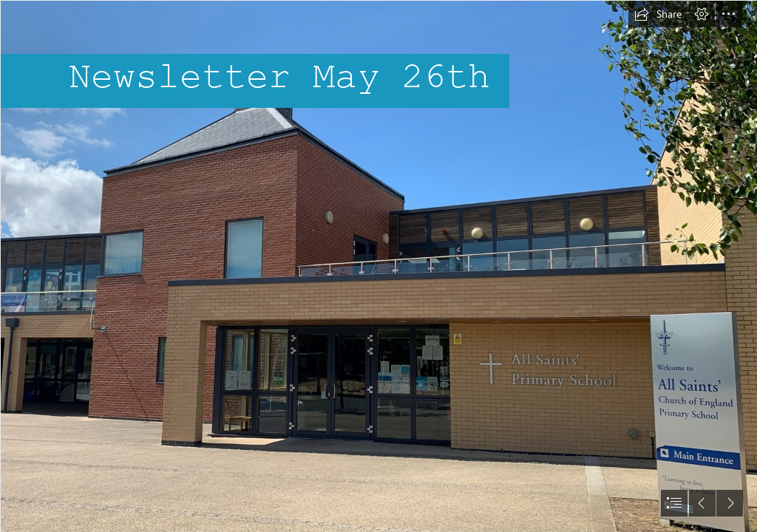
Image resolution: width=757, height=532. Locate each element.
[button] (658, 14)
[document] (378, 266)
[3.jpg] (378, 266)
